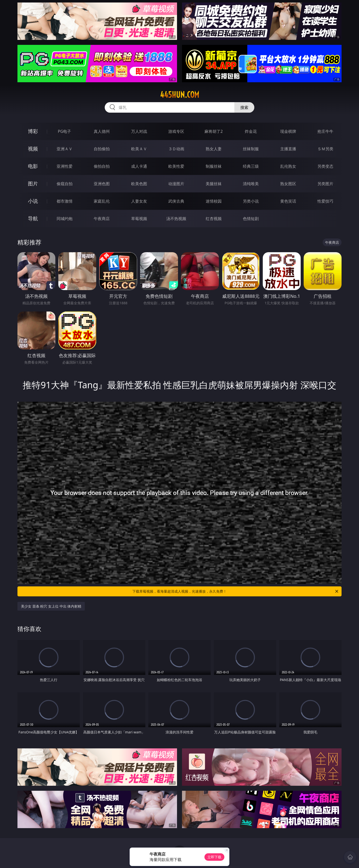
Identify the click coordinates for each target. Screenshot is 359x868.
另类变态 (325, 166)
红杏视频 (214, 219)
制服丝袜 (214, 166)
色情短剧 (251, 219)
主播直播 (288, 149)
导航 (33, 218)
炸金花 (251, 131)
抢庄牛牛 (325, 131)
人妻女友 (139, 201)
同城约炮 (65, 219)
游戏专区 (176, 131)
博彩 (33, 131)
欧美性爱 (176, 166)
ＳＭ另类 (325, 149)
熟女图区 (288, 184)
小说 (33, 201)
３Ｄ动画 (176, 149)
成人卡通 (139, 166)
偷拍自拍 (102, 166)
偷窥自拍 (65, 184)
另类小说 (251, 201)
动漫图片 (176, 184)
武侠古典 (176, 201)
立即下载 (214, 857)
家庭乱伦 (102, 201)
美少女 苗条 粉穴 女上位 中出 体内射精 (51, 606)
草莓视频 (139, 219)
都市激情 (65, 201)
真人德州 (102, 131)
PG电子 (64, 131)
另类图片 (325, 184)
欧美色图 (139, 184)
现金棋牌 (288, 131)
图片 (33, 184)
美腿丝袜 (214, 184)
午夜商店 (102, 219)
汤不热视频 (176, 219)
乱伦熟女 (288, 166)
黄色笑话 (288, 201)
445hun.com (180, 95)
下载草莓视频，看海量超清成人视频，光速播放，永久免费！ (236, 591)
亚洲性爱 (65, 166)
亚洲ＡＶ (65, 149)
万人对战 (139, 131)
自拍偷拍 (102, 149)
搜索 (244, 107)
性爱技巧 (325, 201)
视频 (33, 149)
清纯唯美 (251, 184)
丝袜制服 (251, 149)
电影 (33, 166)
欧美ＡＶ (139, 149)
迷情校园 (214, 201)
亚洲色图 (102, 184)
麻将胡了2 (214, 131)
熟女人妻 (214, 149)
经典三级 (251, 166)
